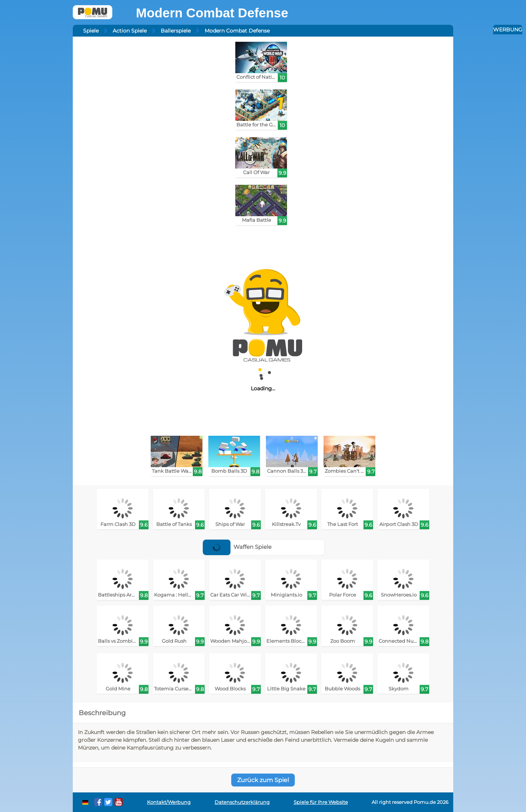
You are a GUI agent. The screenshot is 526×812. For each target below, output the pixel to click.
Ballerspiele (176, 31)
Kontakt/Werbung (169, 802)
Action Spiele (130, 31)
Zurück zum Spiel (263, 780)
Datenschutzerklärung (242, 802)
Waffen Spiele (237, 547)
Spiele (91, 31)
